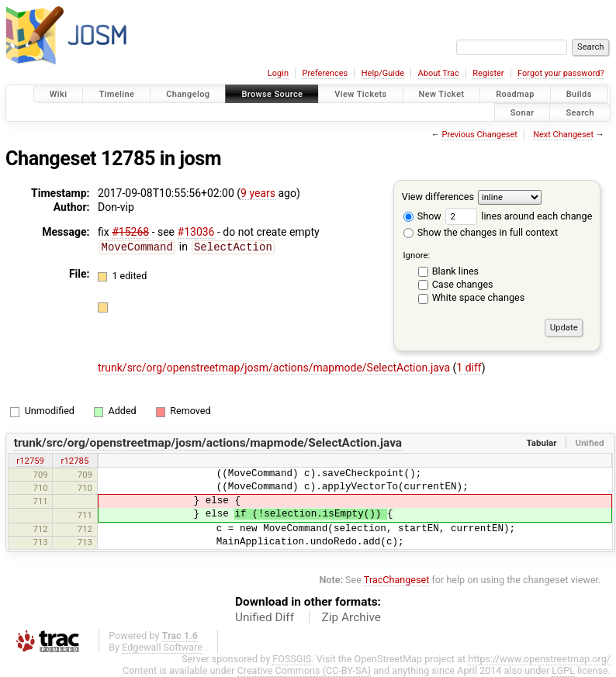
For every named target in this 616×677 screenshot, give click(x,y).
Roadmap (515, 94)
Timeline (116, 94)
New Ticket (442, 94)
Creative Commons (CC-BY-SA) (305, 670)
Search (580, 112)
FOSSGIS (292, 659)
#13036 (196, 232)
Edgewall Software (162, 647)
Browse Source (272, 94)
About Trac (439, 73)
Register (488, 73)
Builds (579, 94)
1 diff (469, 368)
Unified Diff (265, 617)
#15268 (130, 232)
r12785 (75, 461)
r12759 (30, 461)
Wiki (59, 94)
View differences (438, 197)
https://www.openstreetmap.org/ (539, 659)
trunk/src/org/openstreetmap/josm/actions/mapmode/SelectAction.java (275, 368)
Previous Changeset (479, 135)
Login (278, 73)
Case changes (463, 284)
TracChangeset (397, 580)
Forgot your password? (561, 73)
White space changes (479, 297)
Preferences (325, 73)
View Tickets (360, 94)
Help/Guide (383, 73)
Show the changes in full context (481, 232)
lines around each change (519, 216)
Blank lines (455, 271)
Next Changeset (563, 135)
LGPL (563, 670)
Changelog (188, 94)
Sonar (523, 112)
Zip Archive (351, 617)
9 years (258, 193)
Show (422, 216)
